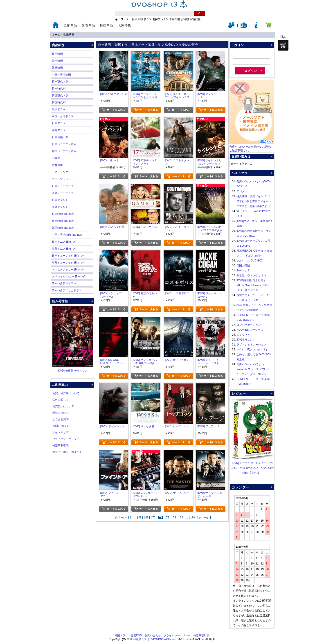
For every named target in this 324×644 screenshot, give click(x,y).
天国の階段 (243, 266)
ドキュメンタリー (63, 172)
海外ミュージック (63, 193)
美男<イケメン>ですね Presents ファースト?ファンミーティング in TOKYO (254, 369)
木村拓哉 (175, 19)
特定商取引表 (61, 445)
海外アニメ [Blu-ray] (64, 249)
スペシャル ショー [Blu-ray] (69, 277)
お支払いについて (63, 406)
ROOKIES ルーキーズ (250, 330)
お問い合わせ (61, 426)
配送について (61, 413)
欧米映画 (69, 35)
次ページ (204, 518)
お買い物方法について (66, 393)
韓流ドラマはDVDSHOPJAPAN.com (155, 639)
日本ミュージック (63, 186)
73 (174, 518)
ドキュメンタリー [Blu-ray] (68, 270)
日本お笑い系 (60, 137)
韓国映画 (57, 68)
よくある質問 (61, 419)
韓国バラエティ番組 (64, 151)
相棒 (135, 19)
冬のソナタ (243, 270)
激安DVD (136, 635)
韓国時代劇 (59, 102)
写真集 (56, 158)
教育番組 (57, 165)
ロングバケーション (249, 325)
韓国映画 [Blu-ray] (63, 228)
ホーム (56, 35)
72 (168, 518)
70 (154, 518)
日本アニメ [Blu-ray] (64, 242)
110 (193, 518)
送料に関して (61, 400)
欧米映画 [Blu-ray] (63, 221)
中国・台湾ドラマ (63, 116)
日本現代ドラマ (61, 82)
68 (140, 518)
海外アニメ (59, 130)
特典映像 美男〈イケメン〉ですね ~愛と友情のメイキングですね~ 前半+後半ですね (254, 201)
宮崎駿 (185, 19)
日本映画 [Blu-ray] (63, 214)
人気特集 (124, 25)
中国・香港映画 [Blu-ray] (67, 235)
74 (181, 518)
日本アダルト (60, 200)
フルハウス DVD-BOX (250, 261)
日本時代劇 (59, 89)
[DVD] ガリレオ (246, 340)
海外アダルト (60, 207)
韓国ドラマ (145, 19)
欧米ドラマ (59, 109)
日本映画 (57, 54)
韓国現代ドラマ (61, 95)
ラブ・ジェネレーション (251, 345)
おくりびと (243, 335)
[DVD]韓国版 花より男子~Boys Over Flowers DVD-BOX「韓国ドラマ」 (252, 285)
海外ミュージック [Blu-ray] (68, 263)
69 (147, 518)
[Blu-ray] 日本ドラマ (64, 283)
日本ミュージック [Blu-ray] (68, 256)
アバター (242, 191)
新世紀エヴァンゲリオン (251, 275)
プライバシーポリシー (66, 439)
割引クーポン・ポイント (67, 452)
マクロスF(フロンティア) (252, 350)
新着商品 (88, 25)
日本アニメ (59, 123)
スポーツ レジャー (63, 179)
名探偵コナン (160, 19)
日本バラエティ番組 (64, 144)
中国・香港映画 (61, 75)
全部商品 (70, 25)
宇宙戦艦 (195, 19)
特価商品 (106, 25)
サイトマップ (61, 432)
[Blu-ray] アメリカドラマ (67, 290)
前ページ (120, 518)
